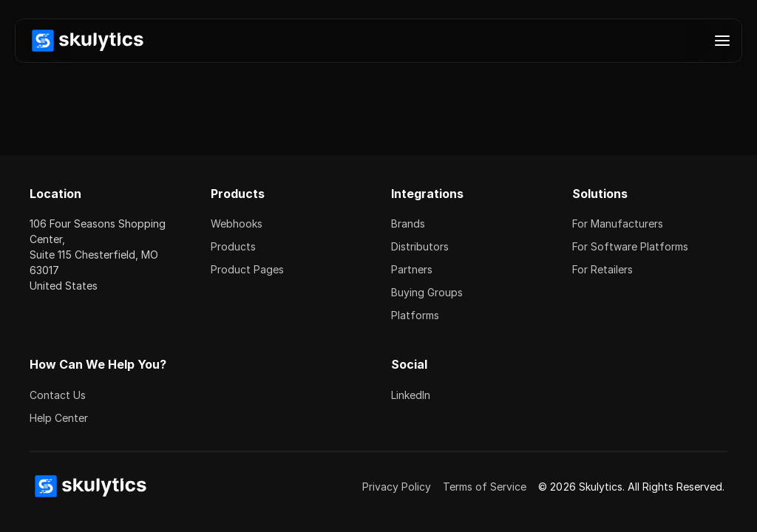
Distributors (420, 246)
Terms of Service (485, 487)
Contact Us (58, 395)
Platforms (415, 315)
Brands (408, 224)
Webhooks (237, 224)
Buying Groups (427, 292)
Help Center (59, 418)
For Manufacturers (618, 224)
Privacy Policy (397, 487)
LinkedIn (411, 395)
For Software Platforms (630, 246)
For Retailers (602, 269)
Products (233, 246)
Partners (412, 269)
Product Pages (247, 269)
